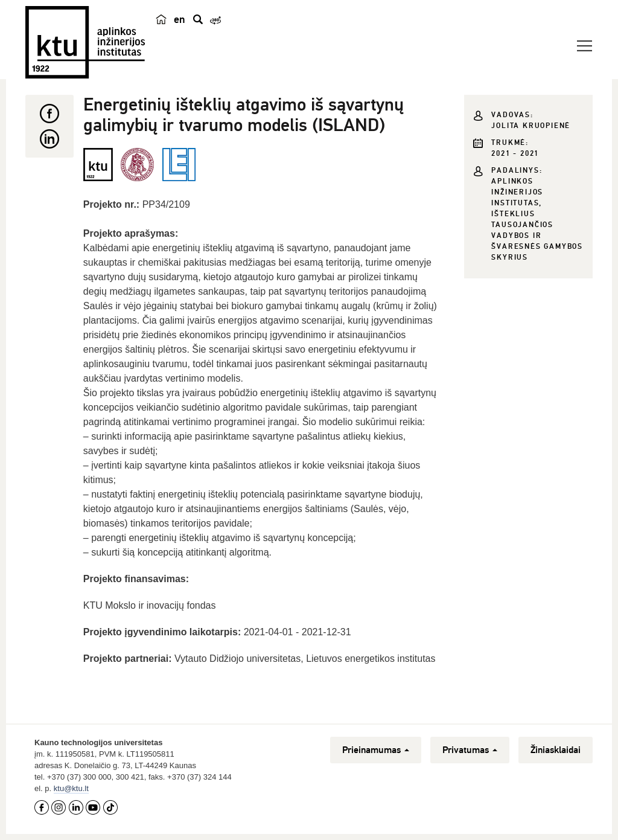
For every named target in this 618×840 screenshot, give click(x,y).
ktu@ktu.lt (71, 788)
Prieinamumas (376, 750)
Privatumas (470, 750)
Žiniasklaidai (556, 750)
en (180, 19)
